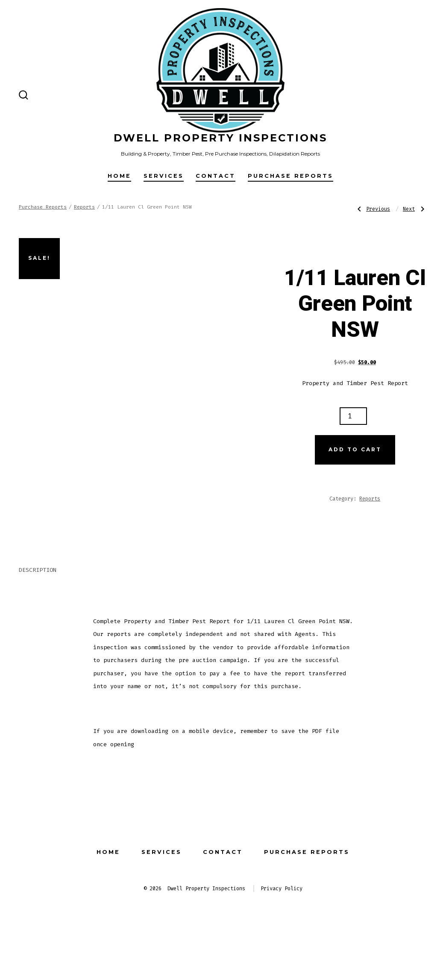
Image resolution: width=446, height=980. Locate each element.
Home (119, 176)
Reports (84, 207)
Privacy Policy (282, 927)
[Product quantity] (353, 416)
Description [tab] (38, 608)
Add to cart (355, 449)
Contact (216, 176)
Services (164, 176)
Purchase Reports (290, 176)
